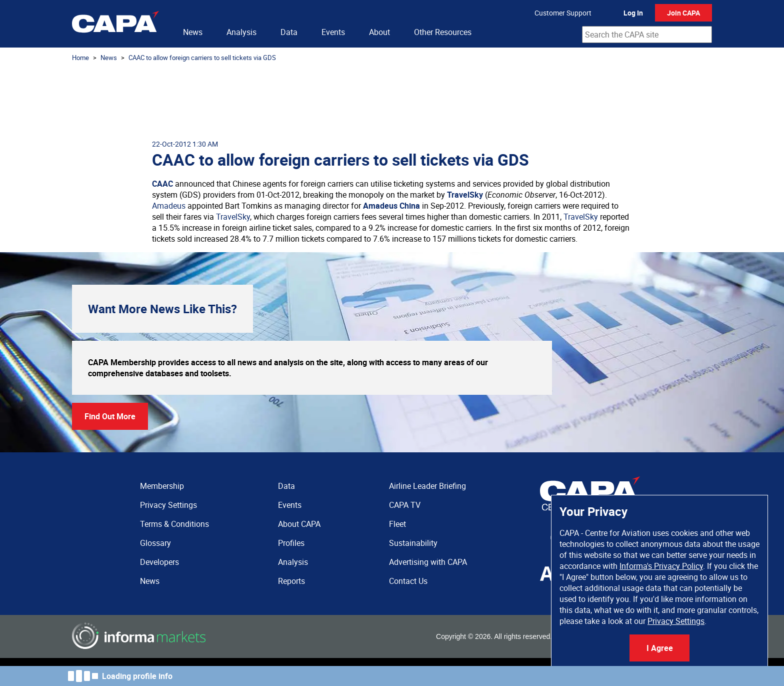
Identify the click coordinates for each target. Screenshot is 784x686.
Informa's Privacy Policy (661, 566)
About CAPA (299, 524)
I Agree (660, 648)
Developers (159, 562)
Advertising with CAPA (428, 562)
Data (289, 32)
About (379, 32)
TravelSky (465, 195)
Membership (162, 486)
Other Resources (443, 32)
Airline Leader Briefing (427, 486)
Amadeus (169, 206)
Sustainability (413, 543)
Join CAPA (683, 13)
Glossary (155, 543)
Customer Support (563, 13)
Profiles (291, 543)
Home (80, 58)
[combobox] (647, 35)
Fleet (397, 524)
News (193, 32)
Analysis (241, 32)
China (410, 206)
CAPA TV (405, 505)
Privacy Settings (676, 621)
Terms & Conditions (174, 524)
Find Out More (110, 416)
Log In (633, 13)
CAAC (162, 184)
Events (333, 32)
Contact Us (408, 581)
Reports (291, 581)
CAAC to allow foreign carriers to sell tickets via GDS (202, 58)
